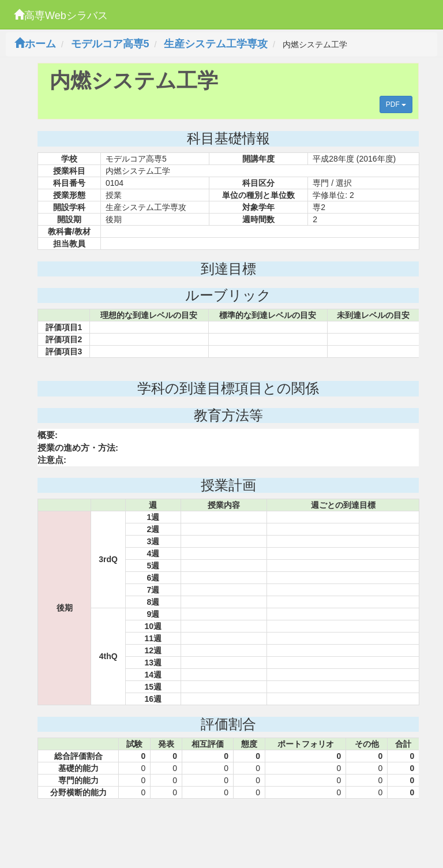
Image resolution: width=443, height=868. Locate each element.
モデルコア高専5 (110, 44)
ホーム (35, 44)
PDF (396, 104)
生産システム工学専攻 (216, 44)
